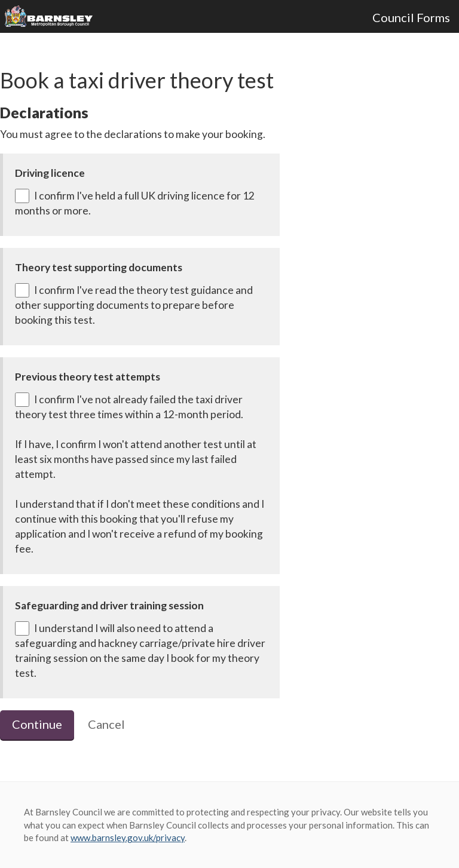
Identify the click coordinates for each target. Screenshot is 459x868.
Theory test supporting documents (99, 267)
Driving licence (50, 173)
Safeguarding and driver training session (109, 605)
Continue (37, 724)
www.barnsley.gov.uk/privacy (128, 838)
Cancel (106, 724)
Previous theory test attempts (88, 377)
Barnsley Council (53, 17)
